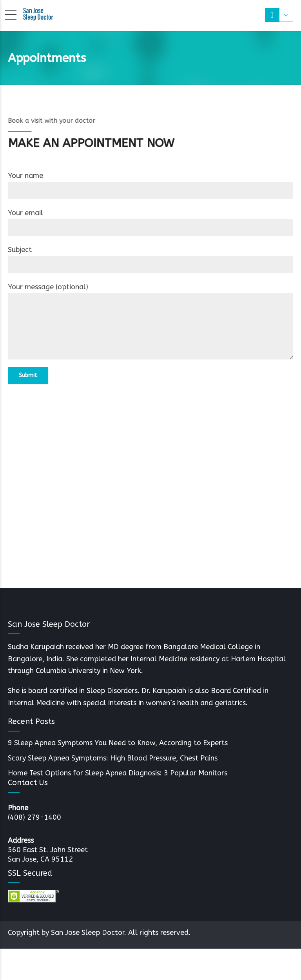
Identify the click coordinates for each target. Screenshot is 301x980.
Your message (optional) (150, 321)
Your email (150, 222)
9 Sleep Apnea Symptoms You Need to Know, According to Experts (118, 743)
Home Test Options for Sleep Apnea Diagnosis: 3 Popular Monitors (118, 773)
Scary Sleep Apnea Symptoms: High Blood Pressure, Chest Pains (113, 758)
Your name (150, 185)
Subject (150, 259)
